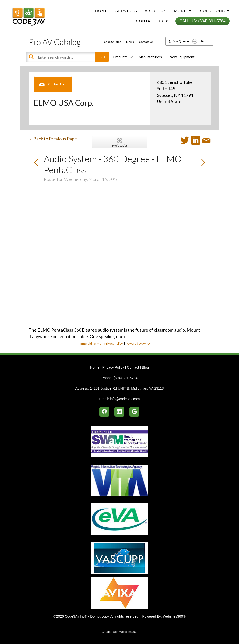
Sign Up (205, 41)
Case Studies (113, 42)
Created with (119, 632)
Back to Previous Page (53, 139)
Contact (133, 367)
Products (122, 57)
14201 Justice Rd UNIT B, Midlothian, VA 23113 (127, 388)
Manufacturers (150, 57)
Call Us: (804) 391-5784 (202, 21)
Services (126, 11)
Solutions (215, 11)
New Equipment (182, 57)
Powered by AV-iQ (138, 343)
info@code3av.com (125, 399)
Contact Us (146, 42)
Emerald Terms (91, 343)
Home (102, 11)
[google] (134, 412)
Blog (145, 367)
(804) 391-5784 (126, 378)
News (130, 42)
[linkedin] (119, 412)
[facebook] (104, 412)
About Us (156, 11)
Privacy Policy (114, 343)
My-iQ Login (181, 41)
